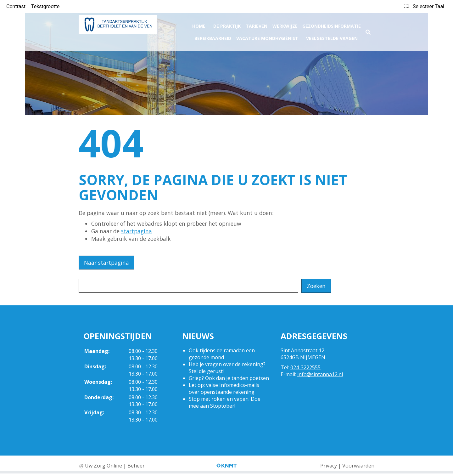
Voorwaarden (358, 466)
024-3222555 (305, 367)
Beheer (136, 466)
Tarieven (257, 24)
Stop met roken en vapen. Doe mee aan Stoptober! (225, 402)
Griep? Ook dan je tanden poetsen (229, 378)
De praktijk (227, 24)
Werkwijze (285, 24)
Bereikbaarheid (213, 36)
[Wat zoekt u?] (188, 286)
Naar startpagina (106, 263)
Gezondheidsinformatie (332, 24)
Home (199, 24)
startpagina (137, 231)
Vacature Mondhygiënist (267, 36)
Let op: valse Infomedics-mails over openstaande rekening (224, 388)
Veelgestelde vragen (332, 36)
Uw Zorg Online (103, 466)
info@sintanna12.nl (320, 374)
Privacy (329, 466)
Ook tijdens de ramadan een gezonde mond (222, 354)
